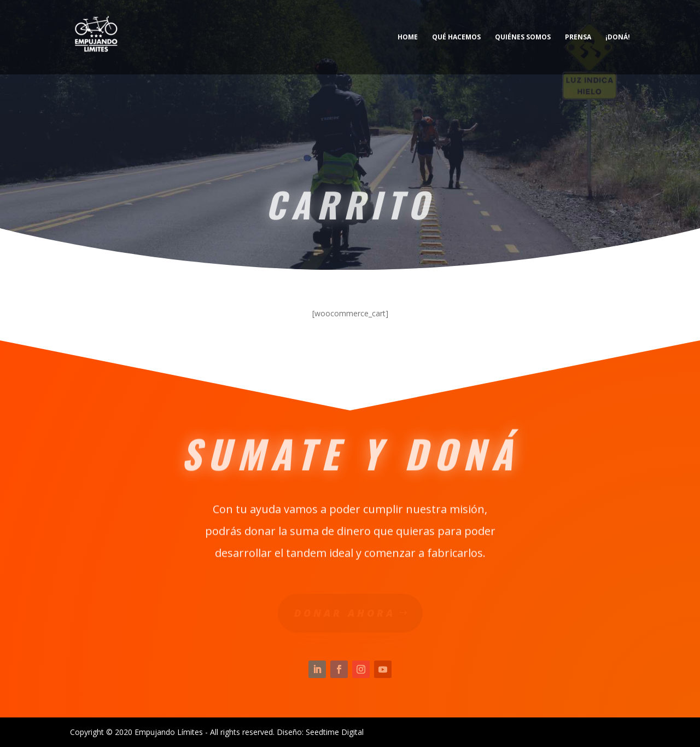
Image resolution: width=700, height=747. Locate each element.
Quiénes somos (523, 37)
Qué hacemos (456, 37)
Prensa (578, 37)
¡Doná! (618, 37)
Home (408, 37)
